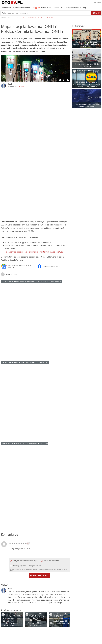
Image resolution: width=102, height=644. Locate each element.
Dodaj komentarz (39, 575)
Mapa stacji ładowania (70, 8)
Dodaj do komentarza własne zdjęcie (25, 561)
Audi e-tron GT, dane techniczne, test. (36, 624)
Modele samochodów (22, 8)
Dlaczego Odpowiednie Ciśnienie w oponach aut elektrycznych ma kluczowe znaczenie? (12, 622)
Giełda (50, 8)
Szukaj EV (96, 13)
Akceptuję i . (39, 568)
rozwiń (12, 570)
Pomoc (57, 8)
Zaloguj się (98, 2)
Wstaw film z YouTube (51, 561)
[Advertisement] (36, 105)
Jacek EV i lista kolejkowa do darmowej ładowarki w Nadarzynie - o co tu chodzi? (87, 44)
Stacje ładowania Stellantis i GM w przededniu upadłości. (87, 105)
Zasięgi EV (36, 8)
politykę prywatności (34, 566)
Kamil (10, 84)
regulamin (23, 566)
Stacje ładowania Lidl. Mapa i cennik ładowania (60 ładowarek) (60, 623)
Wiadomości (7, 8)
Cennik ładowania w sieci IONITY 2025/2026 (87, 65)
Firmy (43, 8)
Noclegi (83, 8)
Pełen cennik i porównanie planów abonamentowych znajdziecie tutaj (34, 252)
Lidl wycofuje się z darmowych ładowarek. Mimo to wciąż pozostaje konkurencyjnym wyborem (87, 84)
